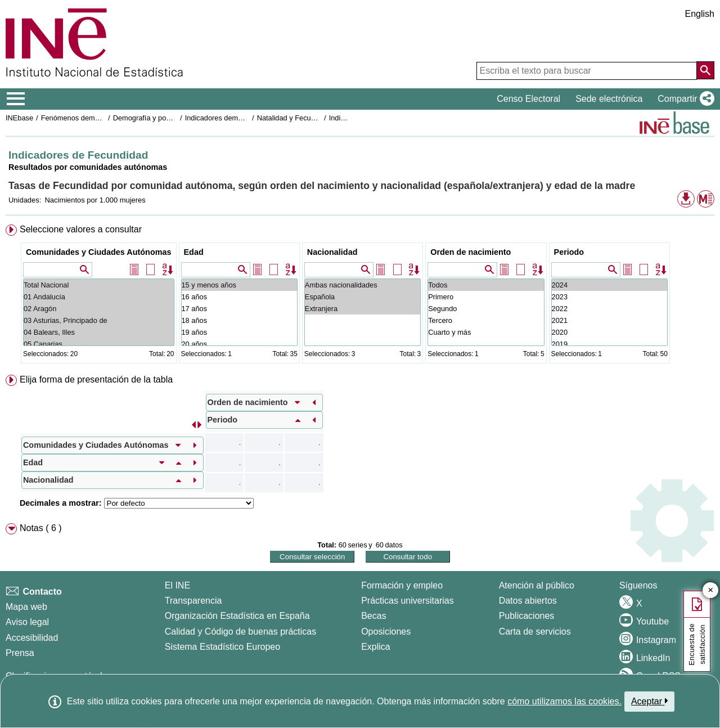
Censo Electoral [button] (528, 99)
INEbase (19, 118)
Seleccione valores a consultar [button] (81, 229)
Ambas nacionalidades (363, 285)
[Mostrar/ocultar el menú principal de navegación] (16, 99)
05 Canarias (99, 344)
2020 (609, 332)
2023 (609, 297)
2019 (609, 344)
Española (363, 297)
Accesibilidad (32, 638)
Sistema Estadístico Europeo (222, 647)
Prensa (20, 653)
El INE (177, 585)
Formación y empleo (402, 585)
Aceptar (649, 701)
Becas (373, 616)
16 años (239, 297)
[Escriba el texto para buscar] (587, 71)
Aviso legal (27, 622)
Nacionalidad (332, 252)
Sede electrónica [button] (609, 99)
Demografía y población (151, 118)
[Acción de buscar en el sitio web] (705, 70)
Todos (486, 285)
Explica (376, 647)
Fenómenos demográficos (83, 118)
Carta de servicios (535, 632)
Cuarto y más (486, 332)
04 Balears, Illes (99, 332)
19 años (239, 332)
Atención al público (537, 585)
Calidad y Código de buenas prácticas (241, 632)
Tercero (486, 320)
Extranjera (363, 309)
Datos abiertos (528, 601)
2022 (609, 309)
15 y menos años (239, 285)
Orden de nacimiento (471, 252)
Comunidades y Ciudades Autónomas (99, 252)
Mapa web (26, 607)
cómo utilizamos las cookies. (564, 701)
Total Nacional (99, 285)
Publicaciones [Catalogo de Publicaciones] (527, 616)
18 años (239, 320)
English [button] (700, 14)
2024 (609, 285)
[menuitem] (360, 296)
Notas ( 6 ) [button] (41, 528)
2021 (609, 320)
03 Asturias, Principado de (99, 320)
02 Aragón (99, 309)
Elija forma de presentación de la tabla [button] (96, 379)
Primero (486, 297)
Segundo (486, 309)
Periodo (569, 252)
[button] (684, 99)
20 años (239, 344)
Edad (194, 252)
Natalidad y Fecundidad (295, 118)
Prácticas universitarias (408, 601)
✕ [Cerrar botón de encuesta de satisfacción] (711, 590)
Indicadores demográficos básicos (239, 118)
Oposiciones (386, 632)
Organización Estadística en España (237, 616)
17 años (239, 309)
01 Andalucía (99, 297)
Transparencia (193, 601)
